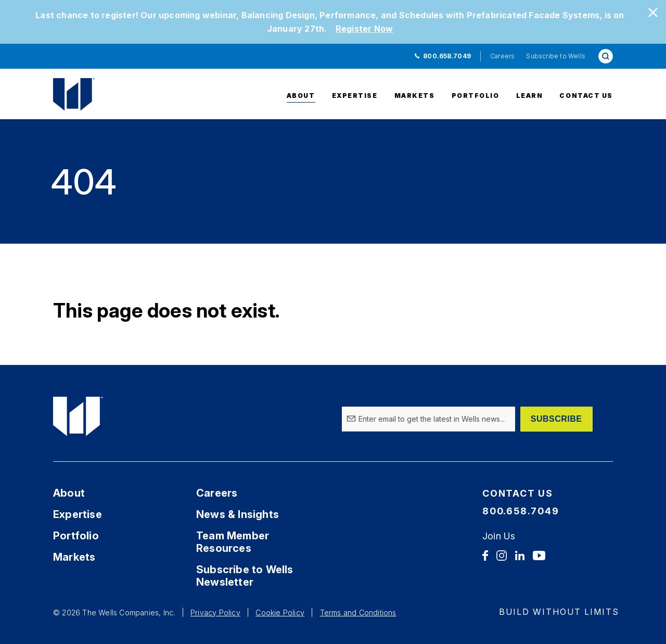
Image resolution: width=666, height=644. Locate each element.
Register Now (364, 29)
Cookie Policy (280, 613)
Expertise (355, 96)
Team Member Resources (233, 542)
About (301, 96)
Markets (415, 96)
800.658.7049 (447, 56)
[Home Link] (103, 94)
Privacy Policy (215, 613)
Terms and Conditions (358, 613)
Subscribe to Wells (556, 56)
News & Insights (238, 514)
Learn (530, 96)
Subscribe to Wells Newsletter (245, 576)
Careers (502, 56)
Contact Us (586, 96)
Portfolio (476, 96)
